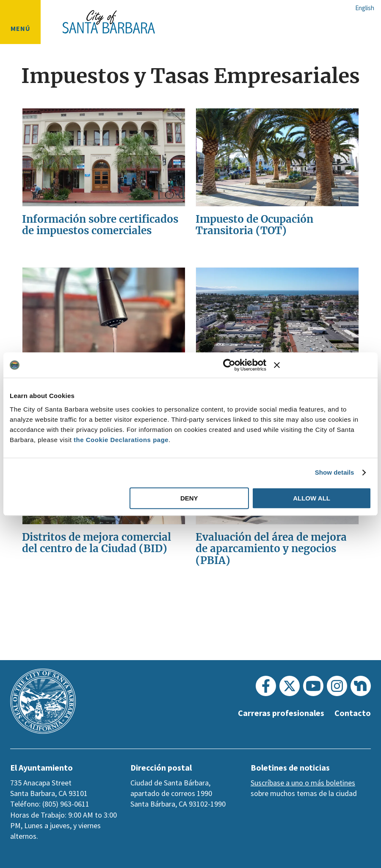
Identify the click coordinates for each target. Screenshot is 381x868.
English (365, 8)
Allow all (312, 498)
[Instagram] (337, 686)
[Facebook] (266, 686)
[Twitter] (290, 686)
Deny (189, 498)
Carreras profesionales (278, 713)
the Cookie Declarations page (121, 440)
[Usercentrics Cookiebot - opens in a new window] (229, 365)
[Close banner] (323, 365)
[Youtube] (313, 686)
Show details (335, 472)
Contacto (352, 713)
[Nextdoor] (361, 686)
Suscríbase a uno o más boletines (303, 783)
